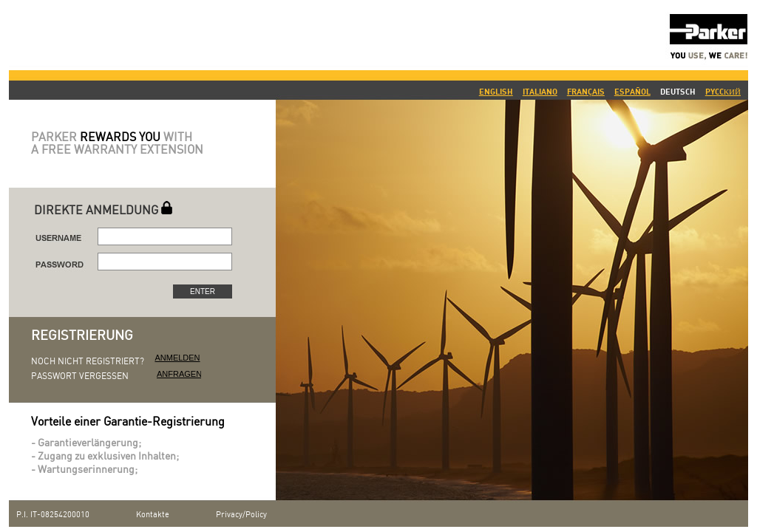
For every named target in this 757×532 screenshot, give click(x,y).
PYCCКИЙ (723, 91)
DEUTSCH (678, 91)
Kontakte (153, 515)
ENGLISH (496, 91)
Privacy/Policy (241, 515)
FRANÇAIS (586, 91)
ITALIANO (540, 91)
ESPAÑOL (632, 91)
